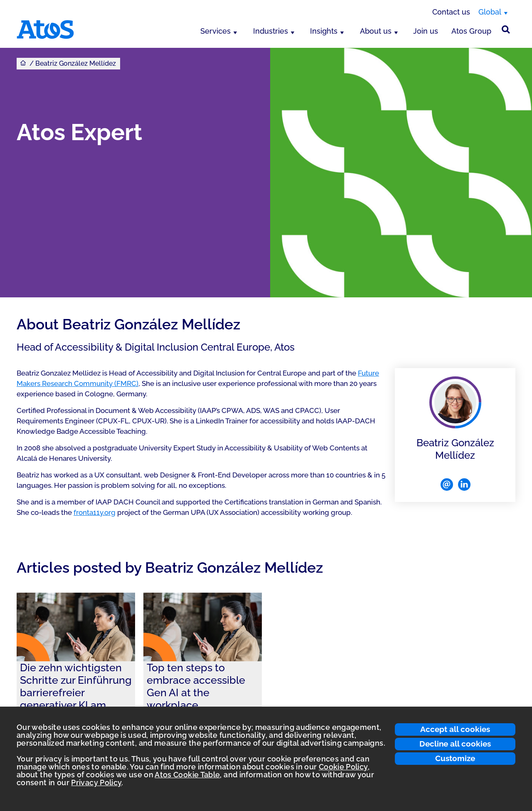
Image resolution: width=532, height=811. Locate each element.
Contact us (451, 12)
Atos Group (471, 31)
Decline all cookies (455, 744)
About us (376, 31)
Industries (271, 31)
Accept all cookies (455, 729)
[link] (76, 667)
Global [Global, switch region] (490, 12)
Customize (455, 758)
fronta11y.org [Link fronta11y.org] (95, 512)
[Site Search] (506, 30)
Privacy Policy (96, 783)
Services (216, 31)
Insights (324, 31)
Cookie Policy (343, 767)
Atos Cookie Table (187, 775)
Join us (426, 31)
